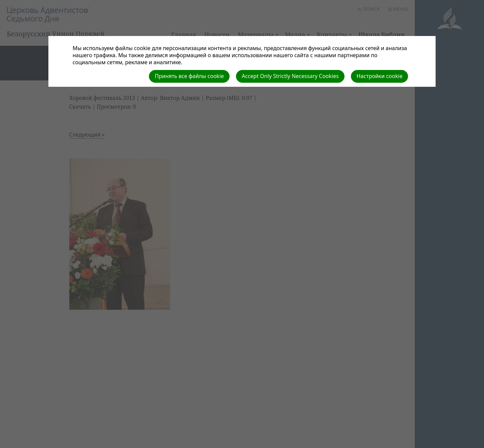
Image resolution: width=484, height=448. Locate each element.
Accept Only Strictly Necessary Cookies (290, 76)
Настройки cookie (380, 76)
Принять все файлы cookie (189, 76)
